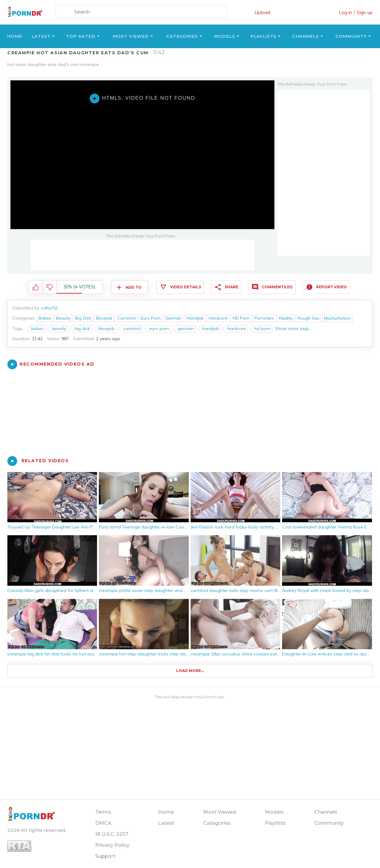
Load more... (190, 671)
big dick (82, 328)
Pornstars (264, 318)
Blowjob (104, 318)
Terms (103, 812)
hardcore (237, 328)
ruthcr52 (49, 308)
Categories (182, 36)
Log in (345, 12)
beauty (59, 328)
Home (15, 36)
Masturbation (337, 318)
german (186, 328)
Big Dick (83, 318)
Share (231, 287)
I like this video (36, 287)
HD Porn (241, 318)
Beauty (63, 318)
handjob (211, 328)
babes (37, 328)
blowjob (107, 328)
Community (351, 36)
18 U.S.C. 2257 (112, 834)
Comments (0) (277, 287)
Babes (45, 318)
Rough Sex (308, 318)
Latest (41, 36)
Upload (262, 12)
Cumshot (126, 318)
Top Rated (81, 36)
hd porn (262, 328)
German (174, 318)
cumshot (132, 328)
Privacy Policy (112, 845)
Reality (286, 318)
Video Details (186, 287)
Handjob (195, 318)
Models (225, 36)
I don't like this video (50, 287)
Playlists (264, 36)
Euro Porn (151, 318)
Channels (306, 36)
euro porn (159, 328)
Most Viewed (131, 36)
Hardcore (218, 318)
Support (105, 856)
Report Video (332, 287)
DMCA (103, 823)
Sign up (365, 12)
